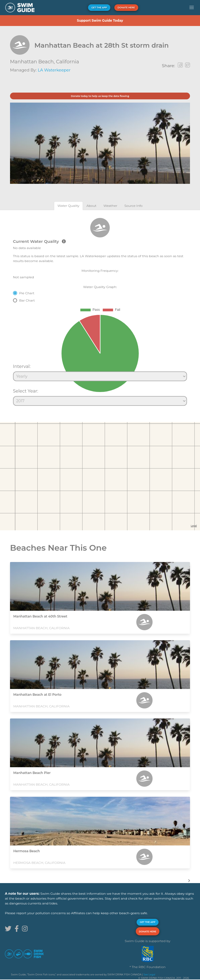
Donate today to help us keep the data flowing (100, 96)
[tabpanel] (100, 309)
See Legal (149, 974)
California (68, 62)
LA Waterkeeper (54, 70)
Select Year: (26, 391)
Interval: (22, 366)
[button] (191, 8)
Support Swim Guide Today (100, 20)
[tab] (68, 206)
